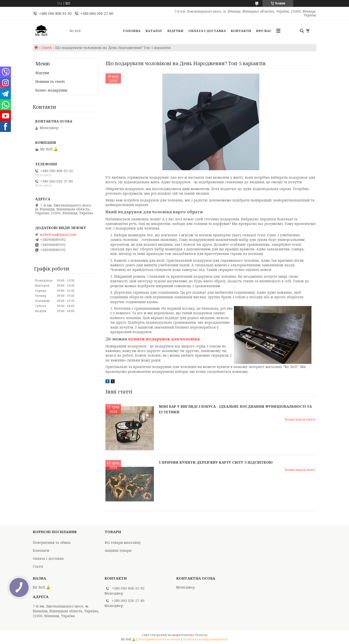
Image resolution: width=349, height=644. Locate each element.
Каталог (154, 31)
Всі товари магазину (123, 542)
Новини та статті (50, 81)
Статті (46, 48)
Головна (132, 31)
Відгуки (175, 31)
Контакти (241, 31)
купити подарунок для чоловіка (164, 339)
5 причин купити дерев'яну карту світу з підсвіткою (216, 462)
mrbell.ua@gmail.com (58, 235)
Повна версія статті (300, 419)
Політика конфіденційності (206, 639)
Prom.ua (201, 635)
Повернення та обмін (52, 542)
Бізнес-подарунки (51, 90)
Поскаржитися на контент (159, 639)
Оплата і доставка (207, 31)
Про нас (264, 31)
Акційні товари (118, 550)
